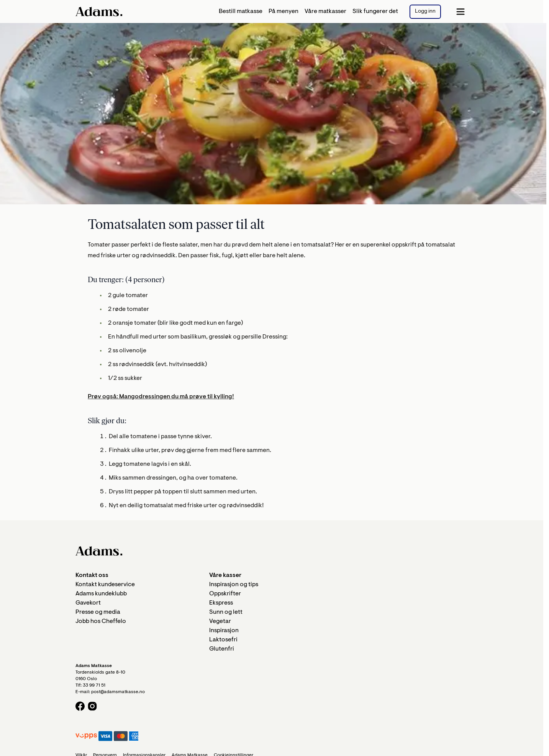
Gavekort (88, 603)
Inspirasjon (224, 631)
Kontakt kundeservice (105, 585)
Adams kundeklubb (101, 594)
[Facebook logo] (80, 706)
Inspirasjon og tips (234, 585)
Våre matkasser (325, 12)
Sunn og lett (226, 612)
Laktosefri (223, 640)
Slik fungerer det (375, 12)
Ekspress (221, 603)
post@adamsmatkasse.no (118, 692)
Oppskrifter (225, 594)
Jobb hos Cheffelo (101, 621)
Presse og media (98, 612)
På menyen (284, 12)
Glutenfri (222, 649)
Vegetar (220, 621)
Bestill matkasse (241, 12)
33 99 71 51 (94, 685)
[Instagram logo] (92, 706)
